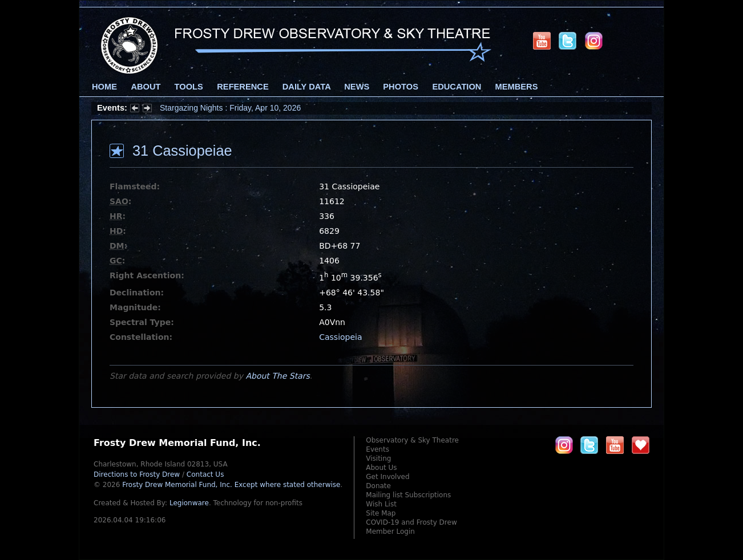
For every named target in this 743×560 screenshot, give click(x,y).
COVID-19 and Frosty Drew (411, 522)
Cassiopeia (340, 337)
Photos (401, 87)
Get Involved (387, 477)
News (357, 87)
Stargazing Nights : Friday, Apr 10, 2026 (230, 108)
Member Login (390, 531)
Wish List (381, 504)
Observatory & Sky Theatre (412, 440)
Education (457, 87)
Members (517, 87)
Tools (189, 87)
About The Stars (277, 376)
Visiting (378, 458)
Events (377, 449)
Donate (378, 486)
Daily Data (306, 87)
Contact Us (205, 474)
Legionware (189, 503)
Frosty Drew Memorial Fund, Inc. (231, 485)
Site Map (381, 513)
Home (104, 87)
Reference (243, 87)
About (146, 87)
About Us (381, 468)
